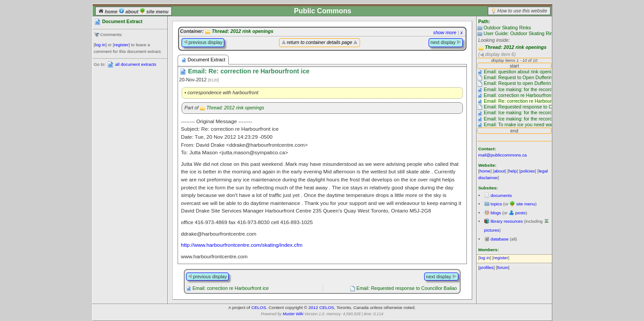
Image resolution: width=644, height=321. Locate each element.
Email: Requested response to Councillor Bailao (407, 288)
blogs (496, 213)
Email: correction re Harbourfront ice (230, 288)
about (129, 12)
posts (520, 213)
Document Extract (203, 60)
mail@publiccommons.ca (503, 155)
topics (496, 204)
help (513, 171)
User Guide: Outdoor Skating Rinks (520, 33)
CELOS (259, 307)
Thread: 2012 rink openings (516, 47)
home (109, 12)
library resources (506, 221)
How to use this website (522, 11)
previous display (203, 42)
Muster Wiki (293, 314)
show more (445, 32)
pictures (492, 230)
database (499, 239)
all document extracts (136, 64)
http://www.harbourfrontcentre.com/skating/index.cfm (242, 245)
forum (503, 267)
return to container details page (320, 42)
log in (100, 45)
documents (501, 195)
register (121, 45)
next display (446, 42)
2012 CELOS (321, 307)
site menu (154, 12)
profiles (486, 267)
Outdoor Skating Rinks (507, 28)
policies (528, 171)
